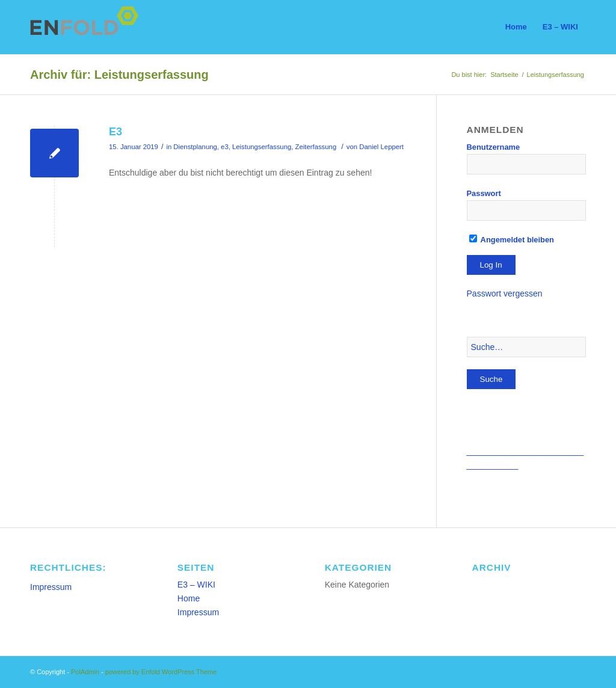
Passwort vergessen (505, 293)
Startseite (504, 75)
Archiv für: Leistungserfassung (119, 75)
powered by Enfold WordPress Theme (161, 672)
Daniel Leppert (381, 147)
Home (189, 598)
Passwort (484, 193)
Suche (491, 379)
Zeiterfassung (316, 147)
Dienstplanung (195, 147)
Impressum (51, 587)
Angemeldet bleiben (512, 240)
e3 (225, 147)
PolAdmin (85, 672)
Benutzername (494, 147)
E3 (115, 132)
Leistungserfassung (262, 147)
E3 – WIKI (196, 585)
